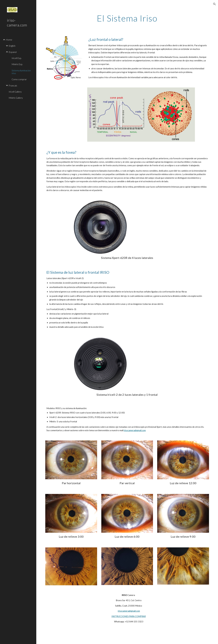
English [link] (12, 46)
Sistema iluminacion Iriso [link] (21, 72)
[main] (127, 18)
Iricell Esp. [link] (17, 58)
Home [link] (9, 40)
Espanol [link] (13, 52)
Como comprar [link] (19, 79)
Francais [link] (13, 85)
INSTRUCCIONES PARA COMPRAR (129, 616)
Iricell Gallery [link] (15, 92)
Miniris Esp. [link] (17, 64)
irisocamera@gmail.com (135, 430)
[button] (215, 4)
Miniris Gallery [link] (16, 98)
